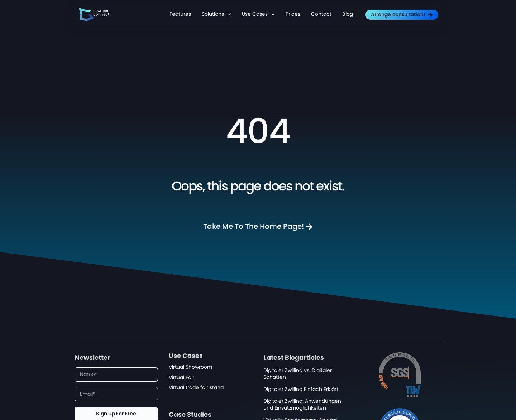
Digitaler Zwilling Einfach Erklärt (301, 389)
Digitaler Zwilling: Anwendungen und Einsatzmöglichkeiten (302, 405)
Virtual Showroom (190, 367)
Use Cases (258, 14)
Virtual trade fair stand (196, 388)
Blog (348, 14)
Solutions (216, 14)
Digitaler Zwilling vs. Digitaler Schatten (298, 374)
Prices (293, 14)
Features (180, 14)
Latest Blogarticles (294, 358)
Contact (321, 14)
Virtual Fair (181, 378)
